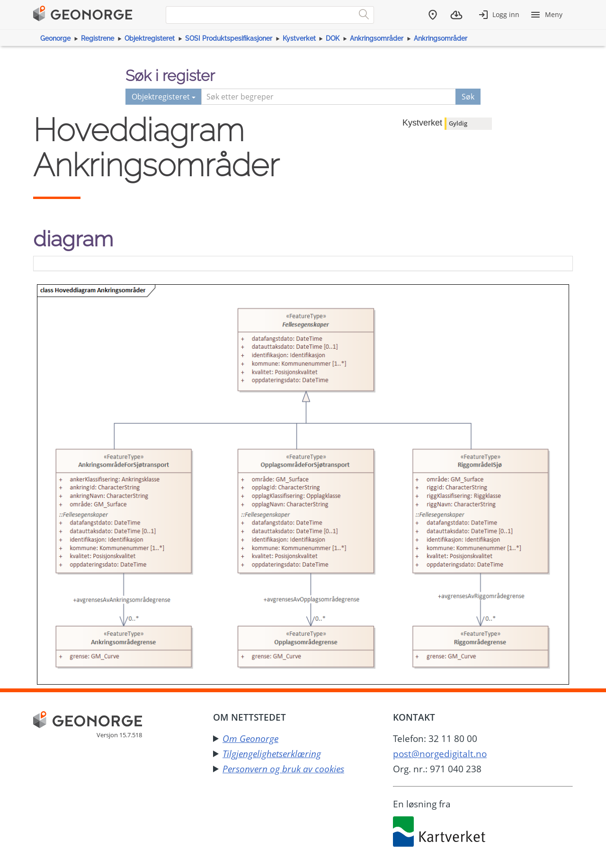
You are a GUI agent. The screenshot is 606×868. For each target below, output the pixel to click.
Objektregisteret (150, 38)
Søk (468, 97)
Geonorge (55, 38)
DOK (333, 38)
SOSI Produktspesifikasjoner (229, 38)
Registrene (98, 38)
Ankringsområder (377, 38)
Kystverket (299, 38)
